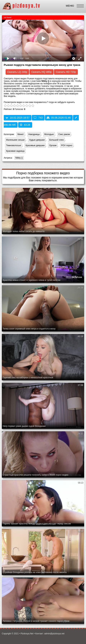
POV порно (67, 145)
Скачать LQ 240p (17, 72)
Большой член (56, 140)
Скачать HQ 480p (41, 72)
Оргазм (53, 145)
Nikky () (19, 158)
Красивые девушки (35, 145)
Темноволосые (14, 145)
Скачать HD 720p (66, 72)
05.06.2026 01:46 (59, 118)
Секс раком (64, 134)
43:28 (25, 125)
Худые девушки (37, 140)
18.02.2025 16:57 (18, 118)
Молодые (49, 134)
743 (38, 118)
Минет (21, 134)
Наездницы (34, 134)
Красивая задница (15, 151)
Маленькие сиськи (15, 140)
